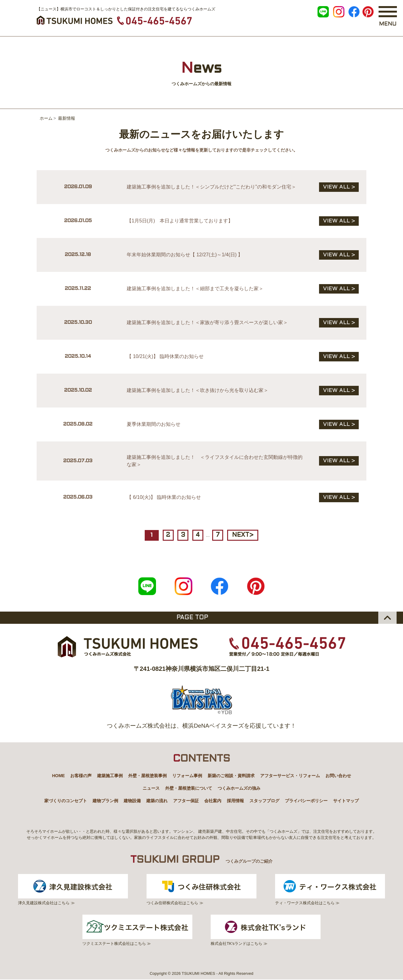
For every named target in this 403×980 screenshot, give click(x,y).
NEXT (243, 535)
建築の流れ (157, 800)
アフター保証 (186, 800)
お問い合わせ (338, 775)
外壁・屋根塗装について (189, 788)
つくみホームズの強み (239, 788)
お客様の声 (81, 775)
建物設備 (132, 800)
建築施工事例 (110, 775)
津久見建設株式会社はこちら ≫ (72, 889)
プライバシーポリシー (306, 800)
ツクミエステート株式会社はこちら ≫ (137, 930)
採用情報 (235, 800)
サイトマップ (346, 800)
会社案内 (213, 800)
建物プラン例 (105, 800)
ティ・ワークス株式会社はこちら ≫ (331, 889)
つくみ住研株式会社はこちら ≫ (201, 889)
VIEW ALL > (339, 187)
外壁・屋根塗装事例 (147, 775)
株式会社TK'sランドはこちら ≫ (266, 930)
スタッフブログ (264, 800)
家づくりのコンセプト (66, 800)
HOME (58, 775)
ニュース (151, 788)
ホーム (46, 118)
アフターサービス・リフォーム (290, 775)
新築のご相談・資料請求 (231, 775)
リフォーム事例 (187, 775)
